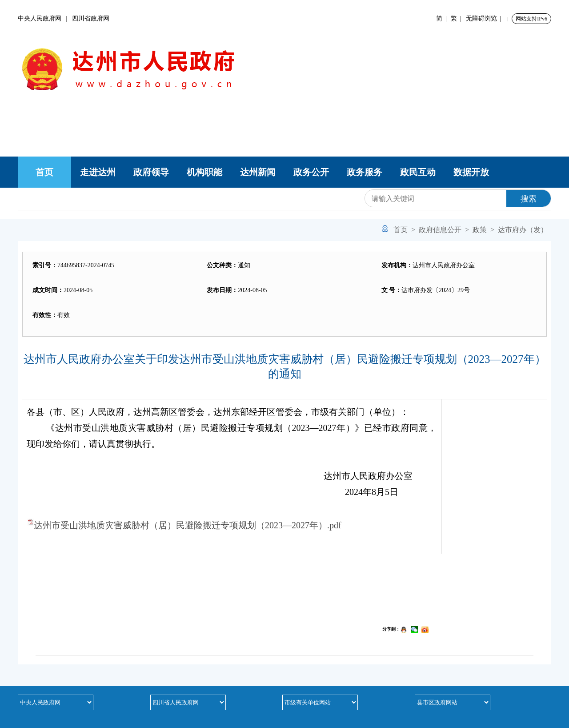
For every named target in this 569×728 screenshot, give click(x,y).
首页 (44, 172)
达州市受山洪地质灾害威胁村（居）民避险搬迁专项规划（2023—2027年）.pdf (188, 525)
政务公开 (311, 172)
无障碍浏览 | (485, 18)
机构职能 (204, 172)
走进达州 (98, 172)
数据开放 (471, 172)
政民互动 (418, 172)
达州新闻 (258, 172)
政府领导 (151, 172)
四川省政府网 (91, 18)
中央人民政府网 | (45, 18)
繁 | (458, 18)
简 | (443, 18)
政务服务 (365, 172)
